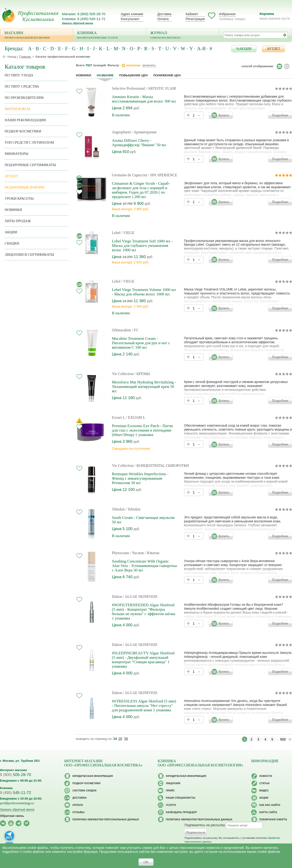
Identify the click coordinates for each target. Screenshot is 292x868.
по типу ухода (19, 75)
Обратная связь (12, 816)
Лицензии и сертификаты (29, 255)
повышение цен (133, 75)
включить (149, 65)
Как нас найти (270, 805)
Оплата (163, 19)
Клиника (110, 35)
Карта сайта (268, 812)
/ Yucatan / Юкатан (145, 553)
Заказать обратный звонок (77, 23)
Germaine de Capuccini (130, 175)
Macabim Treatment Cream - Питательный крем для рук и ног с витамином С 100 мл (141, 343)
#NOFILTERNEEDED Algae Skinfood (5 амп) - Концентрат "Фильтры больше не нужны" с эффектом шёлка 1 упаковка (144, 612)
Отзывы (78, 812)
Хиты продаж (18, 221)
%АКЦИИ (244, 49)
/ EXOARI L (136, 417)
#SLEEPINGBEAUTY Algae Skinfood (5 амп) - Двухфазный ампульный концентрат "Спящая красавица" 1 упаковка (143, 660)
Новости (266, 776)
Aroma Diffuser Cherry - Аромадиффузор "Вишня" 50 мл (139, 143)
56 (126, 739)
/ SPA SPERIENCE (163, 175)
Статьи (264, 783)
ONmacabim (121, 330)
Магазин (37, 35)
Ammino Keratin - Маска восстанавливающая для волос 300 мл (144, 99)
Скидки (12, 243)
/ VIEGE (128, 233)
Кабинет (192, 14)
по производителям (24, 98)
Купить (224, 115)
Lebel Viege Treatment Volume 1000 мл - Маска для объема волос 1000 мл (144, 292)
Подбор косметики (23, 131)
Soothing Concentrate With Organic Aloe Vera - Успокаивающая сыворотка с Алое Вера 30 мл (144, 566)
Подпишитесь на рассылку (205, 825)
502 (283, 739)
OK (146, 862)
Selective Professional (128, 88)
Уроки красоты (19, 198)
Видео (264, 790)
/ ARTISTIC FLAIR (161, 88)
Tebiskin (118, 509)
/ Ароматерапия (144, 132)
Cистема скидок (84, 790)
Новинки (84, 75)
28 (120, 739)
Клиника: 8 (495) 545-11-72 (84, 19)
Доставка (164, 14)
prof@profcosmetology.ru (17, 803)
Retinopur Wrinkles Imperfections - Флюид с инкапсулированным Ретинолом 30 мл (140, 478)
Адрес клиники (132, 14)
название (105, 75)
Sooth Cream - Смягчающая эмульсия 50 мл (143, 520)
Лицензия (173, 783)
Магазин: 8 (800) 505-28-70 (84, 14)
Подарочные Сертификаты (30, 165)
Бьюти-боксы (17, 109)
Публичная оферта (273, 819)
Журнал (183, 35)
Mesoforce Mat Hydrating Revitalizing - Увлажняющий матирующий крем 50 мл (144, 387)
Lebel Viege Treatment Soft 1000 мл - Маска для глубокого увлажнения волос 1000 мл (142, 246)
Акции (11, 232)
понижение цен (167, 75)
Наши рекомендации (25, 120)
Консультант (130, 19)
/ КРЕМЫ (142, 374)
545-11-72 (16, 793)
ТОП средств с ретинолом (29, 142)
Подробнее (280, 115)
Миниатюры (16, 154)
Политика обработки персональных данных (106, 819)
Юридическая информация (93, 776)
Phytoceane (121, 553)
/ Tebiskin (133, 509)
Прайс (170, 790)
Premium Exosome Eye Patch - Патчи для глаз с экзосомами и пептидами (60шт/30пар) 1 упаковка (142, 430)
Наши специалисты (181, 798)
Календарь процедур (181, 812)
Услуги (171, 805)
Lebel (116, 233)
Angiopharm (121, 132)
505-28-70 (16, 775)
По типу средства (22, 86)
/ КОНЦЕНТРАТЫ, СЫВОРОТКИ (162, 466)
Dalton (117, 597)
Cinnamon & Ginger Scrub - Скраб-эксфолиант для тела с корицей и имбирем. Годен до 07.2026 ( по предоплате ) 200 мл (141, 190)
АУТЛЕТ (273, 49)
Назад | (13, 57)
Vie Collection (123, 374)
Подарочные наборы (25, 187)
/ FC (135, 330)
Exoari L (118, 417)
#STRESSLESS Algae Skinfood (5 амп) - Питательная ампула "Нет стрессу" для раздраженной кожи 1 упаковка (144, 706)
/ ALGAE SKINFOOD (140, 597)
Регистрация (195, 19)
